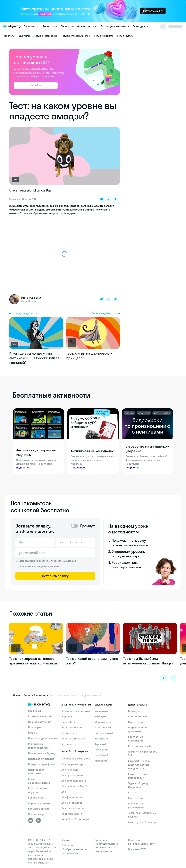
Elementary (68, 722)
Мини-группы (136, 722)
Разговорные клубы (140, 746)
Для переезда (70, 770)
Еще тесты (24, 36)
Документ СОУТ (137, 849)
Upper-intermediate (73, 739)
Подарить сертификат (42, 764)
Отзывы (33, 733)
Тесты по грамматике (45, 36)
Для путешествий (72, 775)
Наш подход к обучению (43, 738)
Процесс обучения (40, 722)
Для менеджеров (72, 803)
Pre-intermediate (72, 727)
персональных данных (63, 561)
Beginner (67, 716)
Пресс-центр (36, 814)
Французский (103, 722)
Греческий (101, 750)
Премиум (134, 711)
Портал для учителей (41, 759)
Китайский (102, 739)
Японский (101, 761)
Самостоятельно (138, 716)
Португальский (104, 733)
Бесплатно (67, 26)
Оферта (66, 840)
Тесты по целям (125, 36)
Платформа (35, 727)
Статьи (132, 792)
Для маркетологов (73, 808)
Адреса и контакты (40, 803)
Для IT (65, 792)
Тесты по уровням (103, 36)
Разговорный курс (73, 764)
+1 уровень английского (76, 759)
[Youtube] (38, 820)
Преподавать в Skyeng (42, 753)
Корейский (102, 755)
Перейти (36, 85)
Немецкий (101, 716)
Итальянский (103, 727)
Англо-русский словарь (115, 26)
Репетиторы (50, 26)
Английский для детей (75, 819)
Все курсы (35, 711)
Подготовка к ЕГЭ (72, 814)
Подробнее (23, 468)
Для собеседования (74, 781)
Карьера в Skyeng (39, 809)
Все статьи (9, 36)
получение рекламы (48, 566)
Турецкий (101, 744)
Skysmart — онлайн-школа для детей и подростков (141, 765)
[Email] (55, 553)
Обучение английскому (76, 711)
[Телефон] (76, 542)
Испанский (102, 711)
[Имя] (35, 542)
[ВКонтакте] (31, 820)
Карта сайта (135, 798)
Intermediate (69, 733)
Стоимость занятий (40, 716)
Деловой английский (74, 786)
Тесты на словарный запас (75, 36)
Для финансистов (72, 797)
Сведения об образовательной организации (74, 849)
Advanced (67, 744)
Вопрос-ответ (36, 798)
